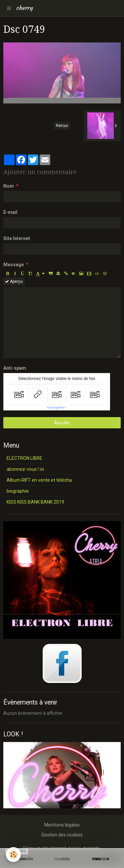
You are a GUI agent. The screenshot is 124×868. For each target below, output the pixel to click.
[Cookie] (13, 855)
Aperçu (14, 281)
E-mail (10, 212)
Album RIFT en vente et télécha (39, 480)
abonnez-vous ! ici (25, 469)
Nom (9, 186)
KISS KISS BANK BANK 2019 (35, 502)
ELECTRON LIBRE (24, 458)
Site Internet (17, 238)
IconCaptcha (55, 407)
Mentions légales (62, 825)
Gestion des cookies (62, 835)
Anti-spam (15, 368)
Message (14, 265)
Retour (62, 126)
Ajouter (62, 423)
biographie (18, 491)
